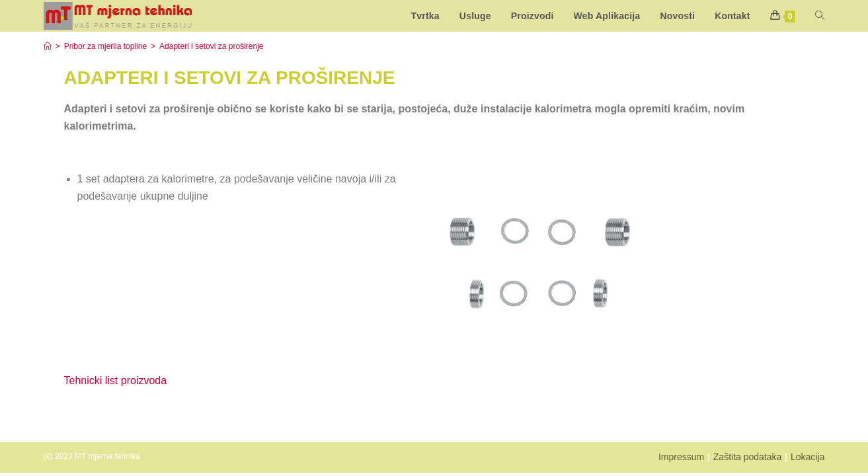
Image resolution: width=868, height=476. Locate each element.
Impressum (681, 457)
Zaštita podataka (748, 457)
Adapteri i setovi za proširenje (211, 46)
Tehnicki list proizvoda (116, 380)
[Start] (48, 46)
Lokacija (808, 457)
